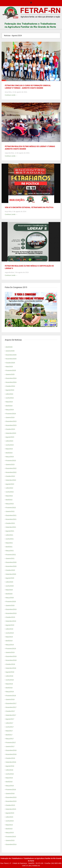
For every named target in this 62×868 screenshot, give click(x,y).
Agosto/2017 (10, 719)
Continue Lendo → (11, 95)
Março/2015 (10, 833)
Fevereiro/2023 (11, 461)
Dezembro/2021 (11, 515)
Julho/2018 (9, 676)
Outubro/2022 (10, 476)
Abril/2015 (9, 829)
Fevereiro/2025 (11, 370)
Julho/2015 (9, 817)
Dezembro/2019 (11, 609)
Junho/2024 (10, 398)
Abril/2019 (9, 641)
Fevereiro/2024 (11, 414)
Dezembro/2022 (11, 468)
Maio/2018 (9, 684)
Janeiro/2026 (10, 351)
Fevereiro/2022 (11, 508)
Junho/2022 (10, 492)
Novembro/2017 (11, 707)
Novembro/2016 (11, 754)
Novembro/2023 (11, 425)
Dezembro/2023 (11, 421)
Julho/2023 (9, 441)
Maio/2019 (9, 637)
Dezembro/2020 (11, 562)
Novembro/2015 (11, 801)
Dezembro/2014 (11, 844)
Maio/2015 (9, 825)
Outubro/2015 (10, 805)
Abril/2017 (9, 735)
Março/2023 (10, 457)
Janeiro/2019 (10, 652)
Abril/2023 (9, 453)
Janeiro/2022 (10, 511)
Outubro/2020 (10, 570)
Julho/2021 (9, 535)
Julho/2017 (9, 723)
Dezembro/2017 (11, 703)
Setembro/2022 (11, 480)
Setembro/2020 (11, 574)
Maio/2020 (9, 590)
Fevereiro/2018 (11, 696)
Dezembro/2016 (11, 750)
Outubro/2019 (10, 617)
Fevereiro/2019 (11, 649)
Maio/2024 (9, 402)
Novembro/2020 (11, 566)
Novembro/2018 (11, 660)
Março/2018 (10, 692)
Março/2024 (10, 410)
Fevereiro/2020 (11, 602)
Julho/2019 (9, 629)
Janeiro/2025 (10, 374)
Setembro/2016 (11, 762)
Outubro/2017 (10, 711)
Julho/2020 (9, 582)
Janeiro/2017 (10, 746)
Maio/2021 (9, 543)
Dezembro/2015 (11, 797)
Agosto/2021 (10, 531)
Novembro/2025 (11, 359)
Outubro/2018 (10, 664)
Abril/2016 (9, 782)
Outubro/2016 (10, 758)
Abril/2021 (9, 547)
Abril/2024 (9, 406)
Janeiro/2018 (10, 699)
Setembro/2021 (11, 527)
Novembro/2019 (11, 613)
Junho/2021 (10, 539)
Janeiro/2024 (10, 417)
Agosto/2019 (10, 625)
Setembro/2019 (11, 621)
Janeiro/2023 (10, 465)
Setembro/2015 (11, 809)
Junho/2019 (10, 633)
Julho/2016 (9, 770)
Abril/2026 (9, 347)
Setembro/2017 (11, 715)
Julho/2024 (9, 394)
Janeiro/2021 (10, 558)
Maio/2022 (9, 496)
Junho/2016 (10, 774)
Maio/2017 (9, 731)
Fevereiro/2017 (11, 743)
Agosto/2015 (10, 813)
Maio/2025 (9, 367)
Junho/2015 (10, 821)
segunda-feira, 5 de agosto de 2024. (17, 272)
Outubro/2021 (10, 523)
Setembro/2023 (11, 433)
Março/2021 (10, 551)
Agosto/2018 (10, 672)
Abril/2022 (9, 500)
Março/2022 (10, 504)
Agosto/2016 (10, 766)
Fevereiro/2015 (11, 837)
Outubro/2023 (10, 429)
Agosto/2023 (10, 437)
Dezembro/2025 (11, 355)
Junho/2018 (10, 680)
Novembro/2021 (11, 519)
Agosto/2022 (10, 484)
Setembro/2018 (11, 668)
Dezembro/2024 (11, 378)
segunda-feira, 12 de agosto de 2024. (17, 153)
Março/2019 (10, 645)
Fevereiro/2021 (11, 555)
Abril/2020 (9, 594)
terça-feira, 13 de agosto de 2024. (16, 92)
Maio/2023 (9, 449)
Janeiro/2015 (10, 840)
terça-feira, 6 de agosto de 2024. (16, 211)
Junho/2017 (10, 727)
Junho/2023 (10, 445)
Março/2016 (10, 786)
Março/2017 (10, 739)
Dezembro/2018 (11, 656)
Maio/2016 (9, 778)
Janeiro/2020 (10, 606)
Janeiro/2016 (10, 794)
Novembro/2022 (11, 472)
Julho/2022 (9, 488)
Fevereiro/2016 (11, 790)
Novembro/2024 (11, 382)
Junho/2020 (10, 586)
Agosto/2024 (10, 390)
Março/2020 (10, 598)
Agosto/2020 (10, 578)
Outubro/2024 (10, 386)
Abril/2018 (9, 688)
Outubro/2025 (10, 363)
